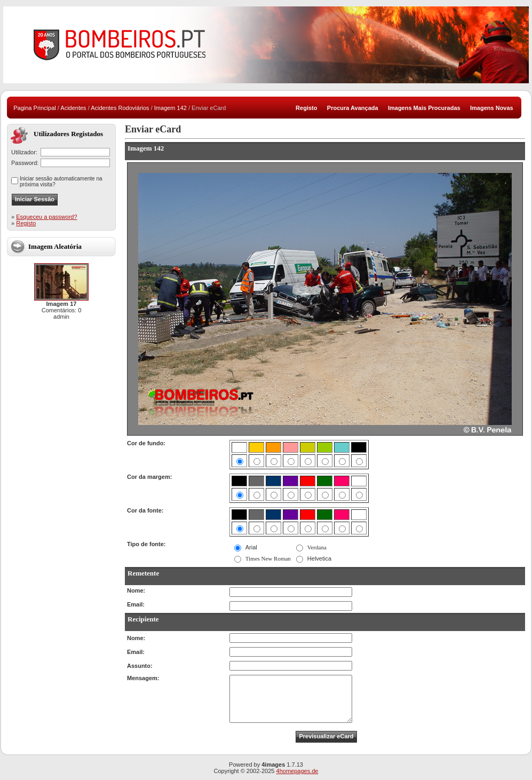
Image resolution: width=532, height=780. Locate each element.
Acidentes (73, 108)
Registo (26, 223)
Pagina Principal (35, 108)
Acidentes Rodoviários (120, 108)
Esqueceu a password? (46, 217)
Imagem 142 (170, 108)
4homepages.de (297, 771)
